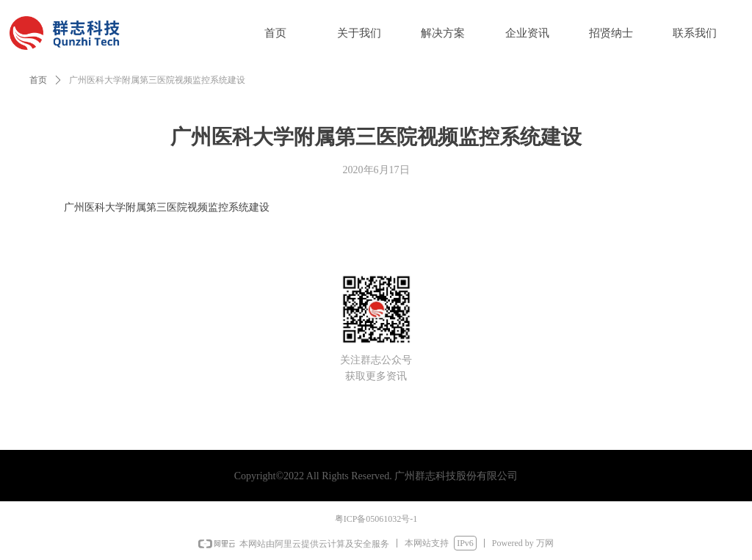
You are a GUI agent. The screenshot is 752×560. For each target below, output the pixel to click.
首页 (38, 80)
